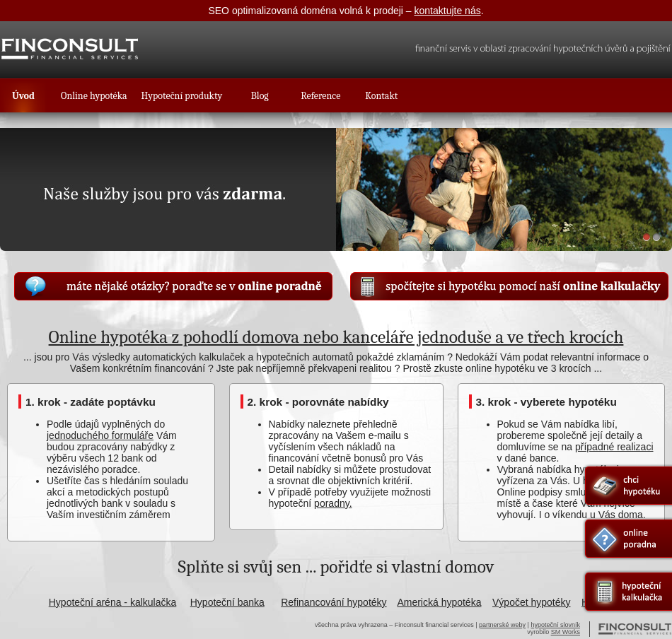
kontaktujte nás (448, 11)
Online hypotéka (94, 96)
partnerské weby (502, 625)
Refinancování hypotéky (334, 602)
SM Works (566, 632)
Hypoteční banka (227, 602)
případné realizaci (614, 447)
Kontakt (381, 96)
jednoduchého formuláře (100, 435)
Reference (320, 96)
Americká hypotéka (439, 602)
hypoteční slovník (555, 625)
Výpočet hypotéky (532, 602)
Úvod (23, 96)
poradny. (333, 503)
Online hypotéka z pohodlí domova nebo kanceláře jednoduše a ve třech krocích (336, 337)
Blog (260, 96)
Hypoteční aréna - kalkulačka (113, 602)
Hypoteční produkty (182, 96)
